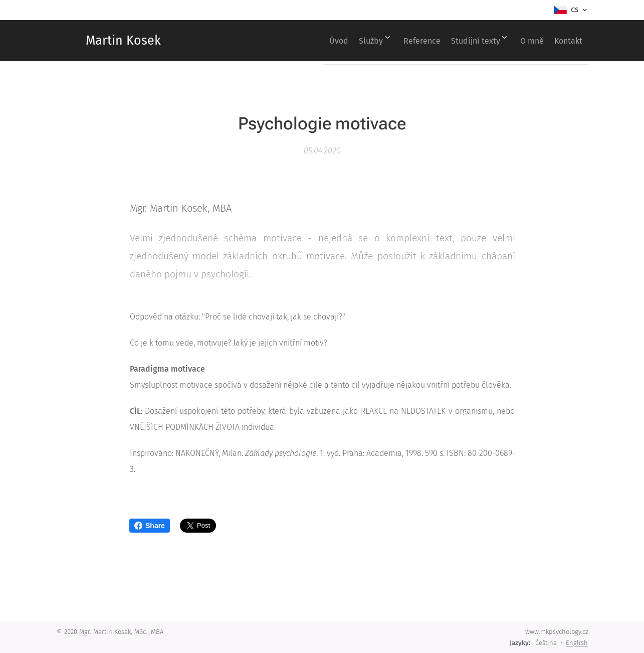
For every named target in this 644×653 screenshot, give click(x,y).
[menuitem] (303, 41)
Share (150, 526)
